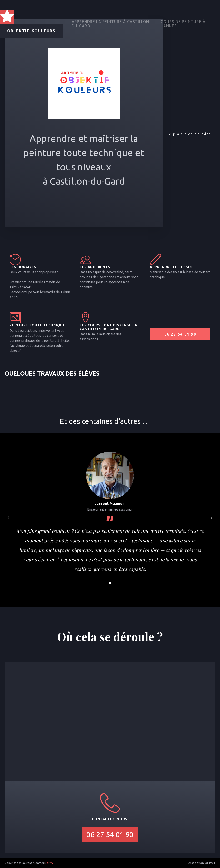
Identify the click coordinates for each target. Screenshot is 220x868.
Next (211, 518)
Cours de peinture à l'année (183, 24)
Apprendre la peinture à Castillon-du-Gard (111, 24)
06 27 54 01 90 (180, 334)
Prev (9, 518)
